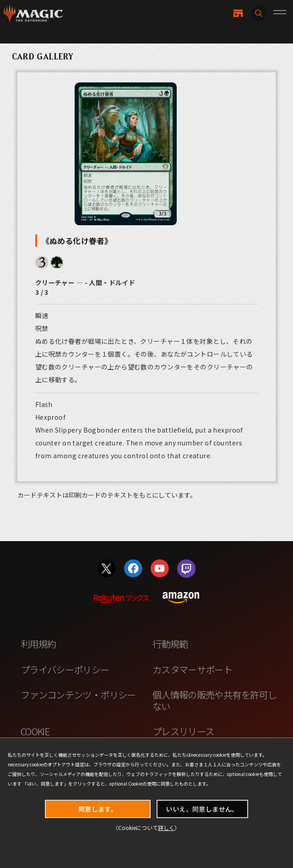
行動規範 (170, 644)
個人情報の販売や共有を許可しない (214, 700)
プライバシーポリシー (65, 669)
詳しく (166, 827)
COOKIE (35, 731)
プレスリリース (183, 731)
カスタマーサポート (192, 669)
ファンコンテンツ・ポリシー (78, 694)
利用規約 (38, 644)
